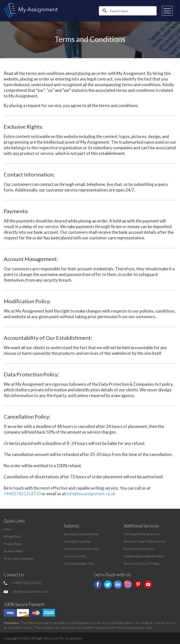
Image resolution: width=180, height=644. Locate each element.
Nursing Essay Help (77, 541)
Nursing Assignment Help (81, 534)
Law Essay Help (75, 556)
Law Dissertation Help (79, 563)
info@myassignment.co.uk (91, 494)
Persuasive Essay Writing (141, 563)
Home (8, 529)
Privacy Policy (13, 544)
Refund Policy (13, 536)
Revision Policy (14, 551)
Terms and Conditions (19, 559)
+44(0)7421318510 (22, 494)
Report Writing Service (139, 549)
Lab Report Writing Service (142, 534)
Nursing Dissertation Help (81, 549)
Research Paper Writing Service (145, 541)
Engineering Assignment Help (143, 556)
